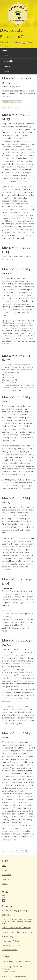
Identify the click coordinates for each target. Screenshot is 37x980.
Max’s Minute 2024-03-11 (17, 735)
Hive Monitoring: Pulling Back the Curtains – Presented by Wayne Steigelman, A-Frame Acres (17, 921)
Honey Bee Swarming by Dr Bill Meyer (15, 911)
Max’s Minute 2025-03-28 (17, 399)
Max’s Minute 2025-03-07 (17, 500)
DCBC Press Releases (10, 950)
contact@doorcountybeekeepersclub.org (16, 961)
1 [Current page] (4, 851)
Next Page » (24, 851)
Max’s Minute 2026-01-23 (17, 117)
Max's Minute (15, 108)
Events (4, 870)
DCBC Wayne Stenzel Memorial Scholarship (17, 932)
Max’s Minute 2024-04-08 (17, 643)
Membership (6, 875)
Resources (6, 879)
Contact (5, 884)
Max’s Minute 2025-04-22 (17, 358)
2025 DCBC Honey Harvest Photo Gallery (17, 928)
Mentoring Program (9, 937)
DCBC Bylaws (7, 915)
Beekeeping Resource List (11, 945)
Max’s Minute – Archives (10, 941)
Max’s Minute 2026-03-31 (17, 81)
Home (4, 866)
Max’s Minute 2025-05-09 (17, 272)
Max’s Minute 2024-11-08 (17, 582)
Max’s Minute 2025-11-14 (17, 250)
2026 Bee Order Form (12, 102)
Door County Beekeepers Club (19, 15)
